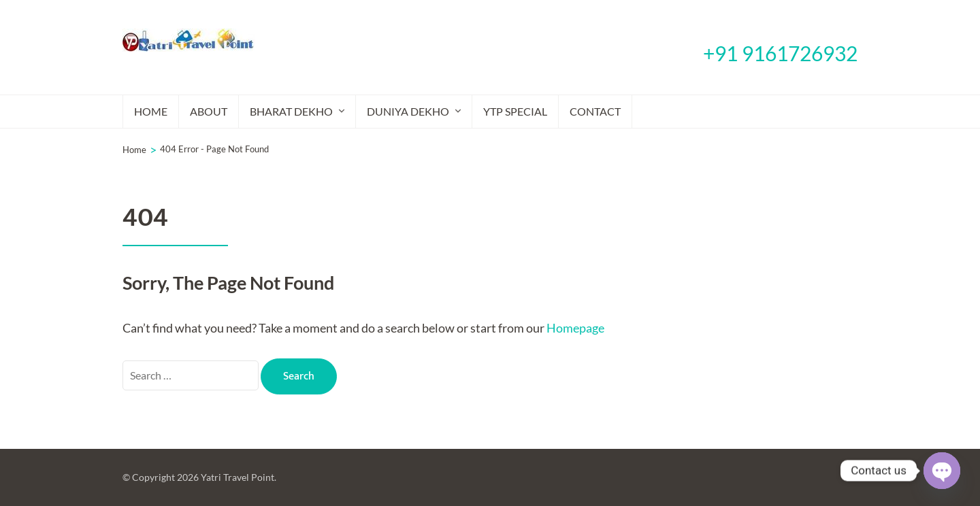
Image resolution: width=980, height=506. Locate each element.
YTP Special (515, 111)
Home (151, 111)
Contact (595, 111)
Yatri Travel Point (238, 477)
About (209, 111)
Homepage (575, 328)
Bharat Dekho (291, 111)
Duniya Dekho (408, 111)
